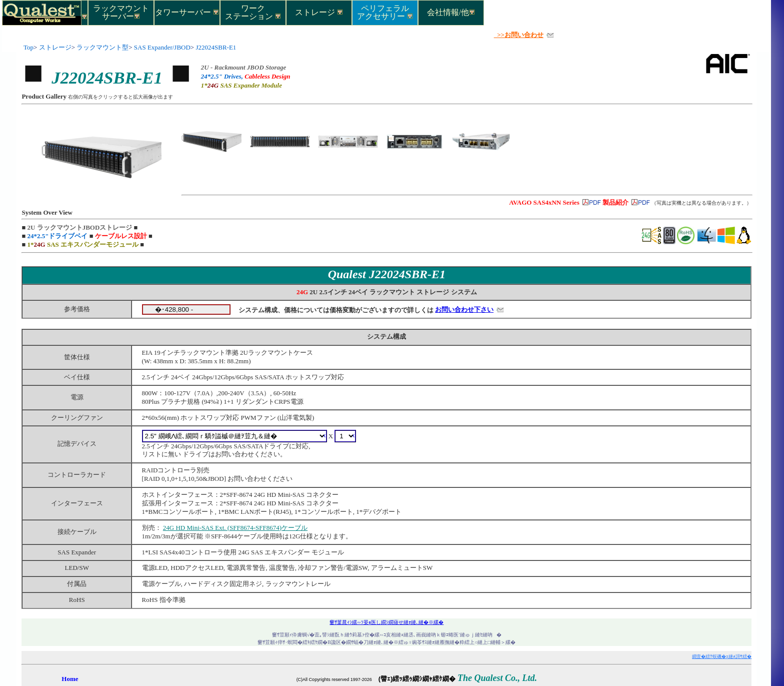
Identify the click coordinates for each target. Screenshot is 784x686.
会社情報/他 (451, 13)
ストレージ (319, 13)
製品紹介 (615, 202)
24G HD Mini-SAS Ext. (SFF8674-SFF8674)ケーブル (235, 528)
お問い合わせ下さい (464, 309)
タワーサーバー (187, 13)
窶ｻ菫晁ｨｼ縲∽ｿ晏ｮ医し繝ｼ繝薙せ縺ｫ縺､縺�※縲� (386, 622)
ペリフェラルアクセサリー (385, 12)
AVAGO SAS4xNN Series (544, 202)
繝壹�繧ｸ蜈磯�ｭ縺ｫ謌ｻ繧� (722, 656)
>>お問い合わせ (519, 35)
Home (70, 679)
